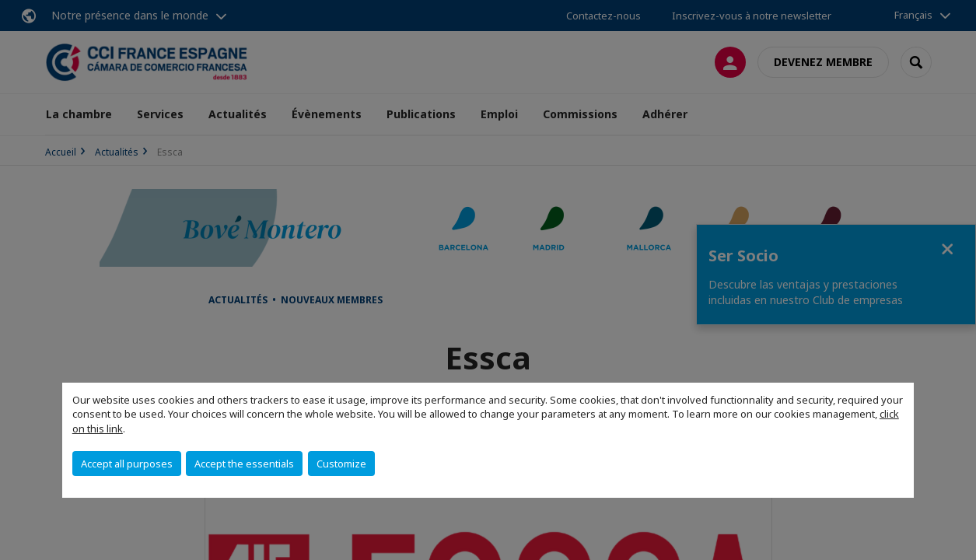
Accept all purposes (127, 464)
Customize (341, 464)
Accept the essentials (244, 464)
